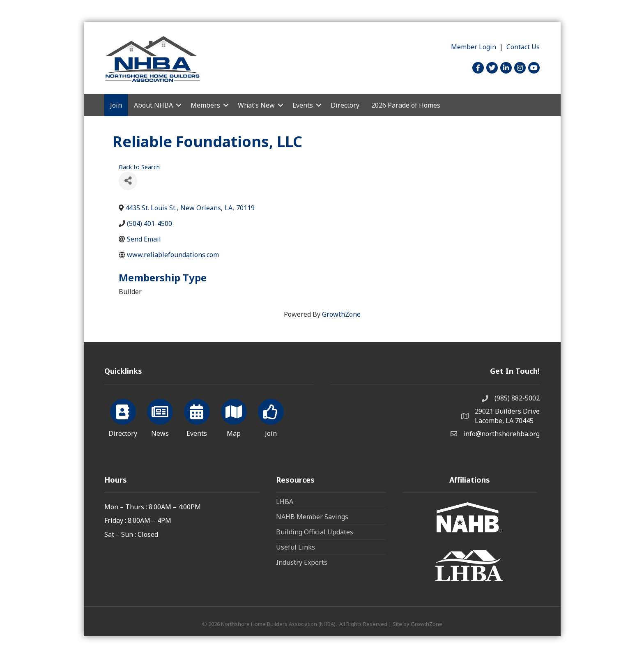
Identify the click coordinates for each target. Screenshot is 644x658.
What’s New (256, 105)
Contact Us (523, 47)
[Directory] (123, 416)
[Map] (234, 416)
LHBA (285, 502)
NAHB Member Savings (312, 517)
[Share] (128, 181)
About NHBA (153, 105)
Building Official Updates (315, 532)
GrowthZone (341, 314)
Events (303, 105)
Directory (345, 105)
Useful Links (296, 547)
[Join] (271, 416)
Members (205, 105)
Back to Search (139, 167)
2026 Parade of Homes (406, 105)
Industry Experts (302, 562)
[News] (160, 416)
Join (116, 105)
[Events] (197, 416)
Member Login (474, 47)
